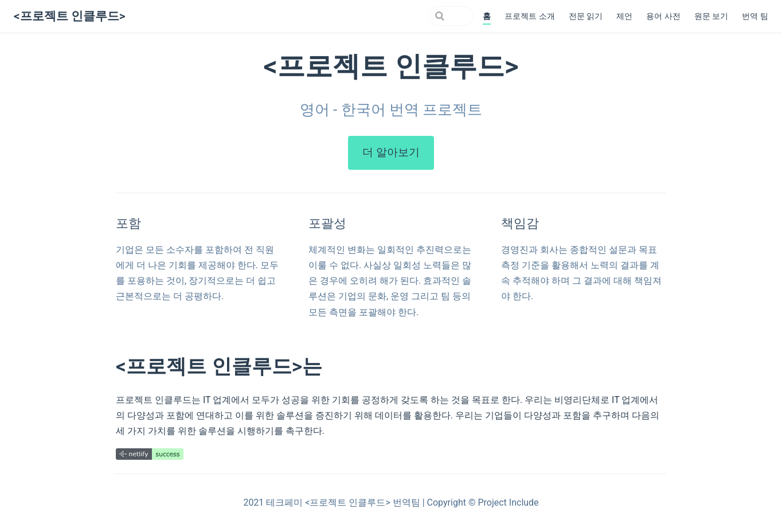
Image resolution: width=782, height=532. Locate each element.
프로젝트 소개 (530, 16)
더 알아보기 (391, 152)
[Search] (416, 16)
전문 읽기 (586, 16)
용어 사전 (663, 16)
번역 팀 (755, 16)
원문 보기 (711, 16)
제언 (624, 16)
